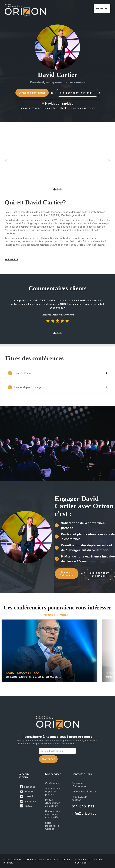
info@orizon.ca (84, 813)
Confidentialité (83, 860)
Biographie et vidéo (30, 108)
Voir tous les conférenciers (57, 615)
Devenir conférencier (84, 792)
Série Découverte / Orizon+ (53, 826)
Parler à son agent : (78, 93)
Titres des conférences (82, 108)
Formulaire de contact (80, 798)
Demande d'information (32, 93)
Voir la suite (11, 259)
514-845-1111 (83, 806)
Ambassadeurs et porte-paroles (54, 792)
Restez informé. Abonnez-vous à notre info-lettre (57, 737)
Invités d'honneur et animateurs (52, 803)
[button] (102, 8)
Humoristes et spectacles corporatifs (53, 814)
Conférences (53, 783)
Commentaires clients (55, 108)
